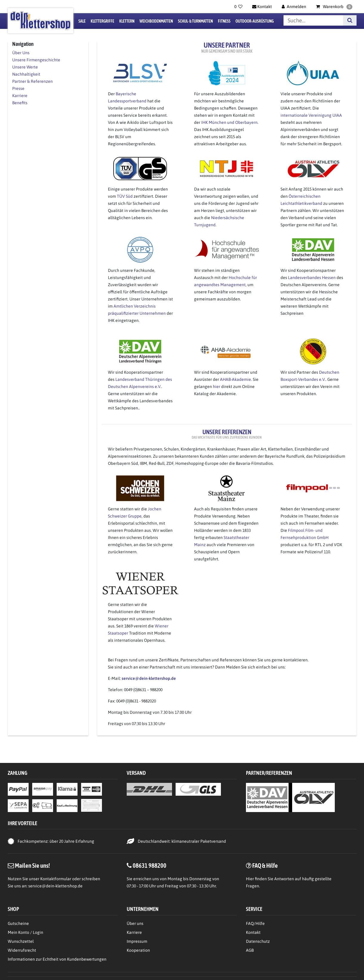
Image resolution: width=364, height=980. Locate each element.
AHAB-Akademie (236, 379)
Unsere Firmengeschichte (36, 60)
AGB (250, 950)
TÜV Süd (125, 196)
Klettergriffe (102, 21)
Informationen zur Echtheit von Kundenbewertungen (57, 959)
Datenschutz (258, 941)
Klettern (127, 21)
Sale (82, 21)
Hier (250, 879)
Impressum (137, 941)
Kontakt (253, 932)
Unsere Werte (25, 67)
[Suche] (350, 20)
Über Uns (21, 53)
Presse (18, 88)
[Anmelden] (294, 7)
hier (217, 387)
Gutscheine (18, 923)
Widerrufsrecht (22, 950)
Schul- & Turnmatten (195, 21)
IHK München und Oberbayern (229, 122)
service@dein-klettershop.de (55, 886)
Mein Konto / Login (25, 932)
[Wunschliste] (238, 7)
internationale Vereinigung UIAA (311, 115)
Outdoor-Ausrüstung (255, 21)
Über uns (135, 923)
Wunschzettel (21, 941)
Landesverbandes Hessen (312, 278)
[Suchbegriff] (313, 20)
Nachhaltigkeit (26, 74)
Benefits (20, 103)
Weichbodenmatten (156, 21)
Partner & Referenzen (32, 81)
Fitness (224, 21)
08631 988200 (150, 865)
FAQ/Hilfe (255, 923)
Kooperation (138, 950)
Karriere (20, 96)
